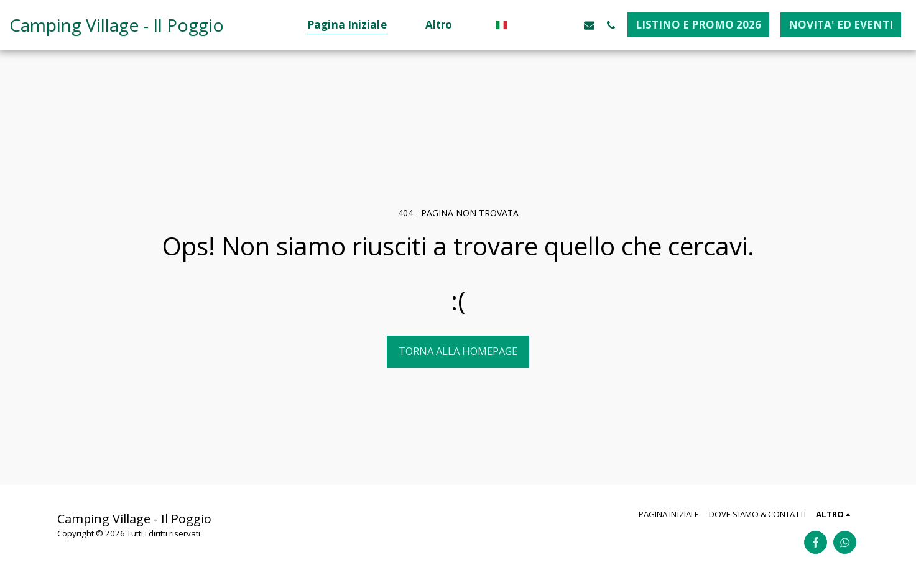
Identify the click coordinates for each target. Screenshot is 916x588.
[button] (524, 25)
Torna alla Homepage (458, 351)
